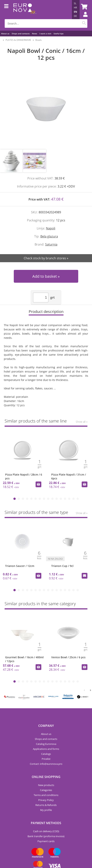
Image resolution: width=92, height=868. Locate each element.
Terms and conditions (46, 795)
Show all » (82, 422)
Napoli (51, 228)
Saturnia (51, 244)
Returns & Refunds (46, 805)
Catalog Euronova (46, 744)
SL (75, 3)
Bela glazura (49, 236)
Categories (46, 790)
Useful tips (59, 34)
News (35, 34)
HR (75, 8)
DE (75, 16)
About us (5, 34)
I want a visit (45, 34)
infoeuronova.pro (51, 764)
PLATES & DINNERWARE (18, 40)
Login (83, 18)
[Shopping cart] (84, 7)
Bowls (39, 40)
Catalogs (46, 754)
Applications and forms (46, 749)
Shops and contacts (21, 34)
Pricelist (46, 759)
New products (46, 785)
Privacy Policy (46, 800)
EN (75, 12)
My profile (46, 810)
